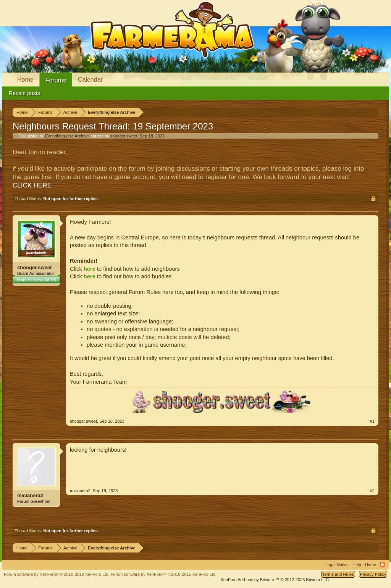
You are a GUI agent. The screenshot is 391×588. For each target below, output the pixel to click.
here (90, 269)
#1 (372, 421)
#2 (372, 491)
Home (25, 80)
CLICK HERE (32, 185)
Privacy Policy (373, 574)
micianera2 (30, 495)
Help (357, 565)
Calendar (90, 80)
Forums (56, 80)
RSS (383, 565)
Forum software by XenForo (57, 574)
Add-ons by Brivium (275, 580)
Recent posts (24, 93)
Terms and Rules (338, 574)
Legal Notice (337, 565)
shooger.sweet (124, 136)
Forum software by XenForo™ (164, 574)
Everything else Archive (67, 136)
